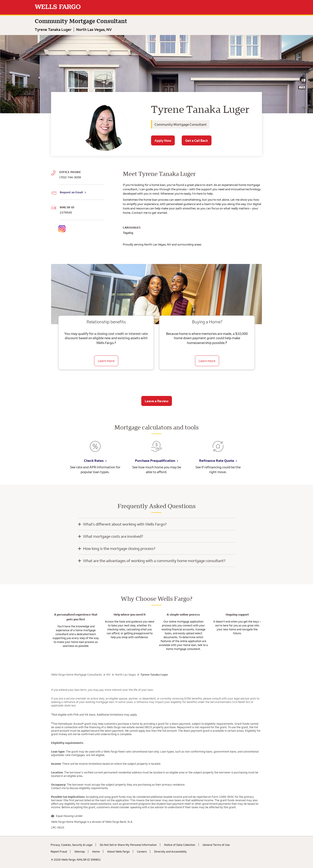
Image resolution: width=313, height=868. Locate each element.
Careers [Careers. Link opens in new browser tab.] (142, 851)
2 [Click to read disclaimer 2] (226, 342)
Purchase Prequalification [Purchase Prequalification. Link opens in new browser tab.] (155, 461)
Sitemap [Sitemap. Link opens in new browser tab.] (80, 851)
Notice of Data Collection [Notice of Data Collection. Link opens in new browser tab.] (180, 845)
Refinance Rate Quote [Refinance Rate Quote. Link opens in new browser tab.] (217, 461)
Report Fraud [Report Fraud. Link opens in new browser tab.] (59, 851)
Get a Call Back (197, 140)
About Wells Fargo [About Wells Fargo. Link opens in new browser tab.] (118, 851)
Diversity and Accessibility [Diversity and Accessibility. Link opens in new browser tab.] (170, 851)
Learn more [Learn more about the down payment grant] (207, 361)
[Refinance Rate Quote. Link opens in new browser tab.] (218, 450)
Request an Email (71, 192)
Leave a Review (157, 401)
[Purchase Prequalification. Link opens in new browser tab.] (156, 450)
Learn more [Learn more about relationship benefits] (106, 361)
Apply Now (163, 140)
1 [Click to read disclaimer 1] (115, 342)
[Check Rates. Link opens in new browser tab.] (95, 450)
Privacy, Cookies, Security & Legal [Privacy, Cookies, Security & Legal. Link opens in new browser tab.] (72, 845)
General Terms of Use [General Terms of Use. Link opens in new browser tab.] (216, 845)
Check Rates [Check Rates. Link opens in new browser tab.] (94, 461)
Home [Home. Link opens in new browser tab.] (96, 851)
